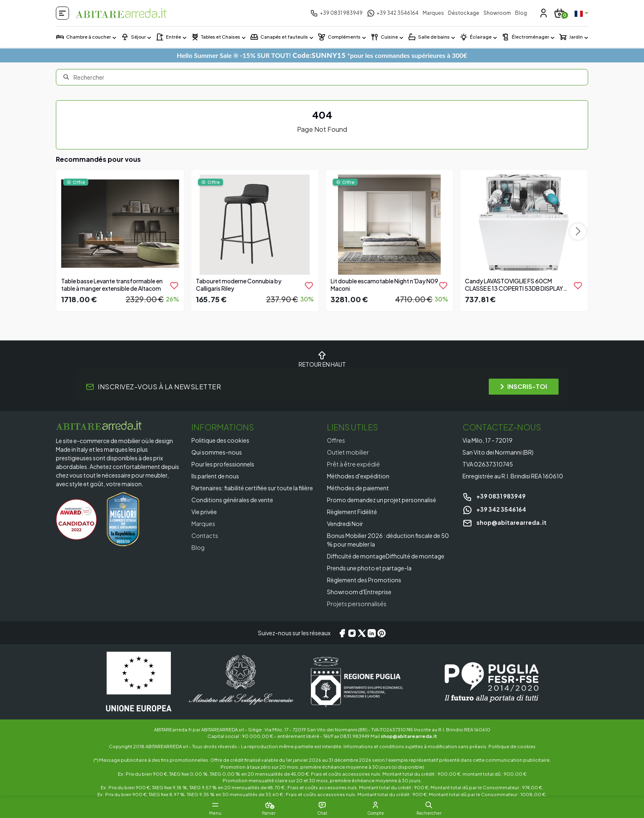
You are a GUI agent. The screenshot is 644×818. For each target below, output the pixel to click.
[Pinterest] (382, 633)
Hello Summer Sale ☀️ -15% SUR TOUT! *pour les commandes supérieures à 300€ (322, 55)
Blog (521, 13)
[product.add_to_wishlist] (174, 285)
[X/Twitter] (362, 633)
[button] (429, 805)
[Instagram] (352, 633)
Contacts (205, 535)
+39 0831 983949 (494, 496)
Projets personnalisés (357, 604)
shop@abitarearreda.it (505, 522)
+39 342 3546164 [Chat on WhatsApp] (494, 509)
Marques (433, 13)
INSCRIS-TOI (524, 386)
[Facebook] (342, 633)
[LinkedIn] (372, 633)
